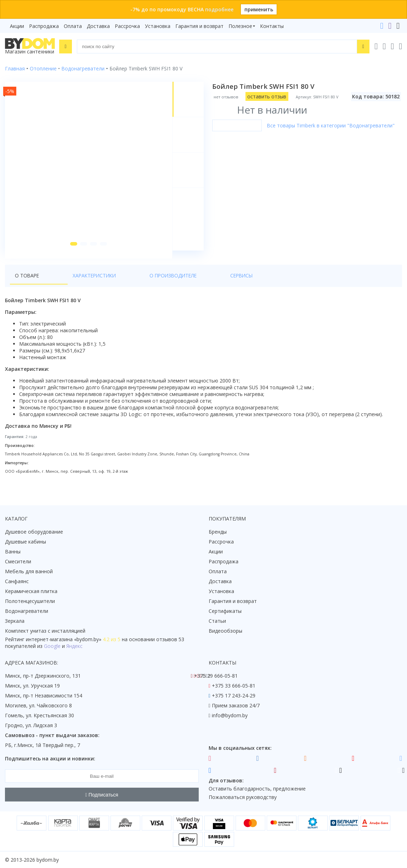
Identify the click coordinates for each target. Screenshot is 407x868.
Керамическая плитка (31, 591)
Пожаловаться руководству (243, 797)
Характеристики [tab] (73, 284)
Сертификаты (225, 611)
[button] (72, 252)
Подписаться (102, 795)
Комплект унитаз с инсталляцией (45, 631)
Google (52, 646)
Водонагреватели (27, 611)
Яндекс (74, 646)
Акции (17, 26)
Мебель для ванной (29, 572)
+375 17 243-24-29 (234, 696)
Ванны (13, 552)
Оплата (73, 26)
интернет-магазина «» (64, 640)
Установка (158, 26)
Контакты (272, 26)
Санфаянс (17, 582)
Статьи (217, 621)
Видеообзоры (225, 631)
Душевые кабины (26, 542)
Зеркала (15, 621)
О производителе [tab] (131, 284)
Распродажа (44, 26)
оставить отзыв (268, 96)
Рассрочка (127, 26)
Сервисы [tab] (177, 284)
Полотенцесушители (30, 601)
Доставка (98, 26)
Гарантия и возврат (199, 26)
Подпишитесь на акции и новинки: (50, 759)
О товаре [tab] (27, 284)
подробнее (219, 9)
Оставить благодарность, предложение (257, 789)
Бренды (218, 532)
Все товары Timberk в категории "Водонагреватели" (332, 125)
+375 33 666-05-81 (234, 686)
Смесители (18, 562)
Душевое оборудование (34, 532)
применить (259, 9)
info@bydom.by (230, 716)
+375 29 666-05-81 (216, 676)
